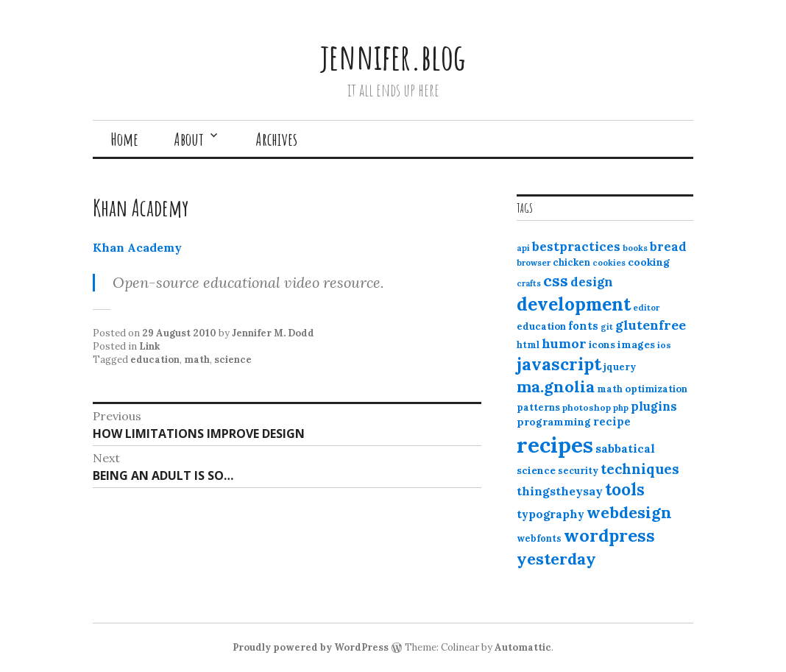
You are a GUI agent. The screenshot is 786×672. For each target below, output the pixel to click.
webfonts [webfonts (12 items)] (539, 538)
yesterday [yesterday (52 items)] (556, 559)
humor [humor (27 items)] (564, 343)
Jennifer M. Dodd (273, 333)
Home (124, 139)
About (189, 139)
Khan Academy (137, 247)
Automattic (523, 647)
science (233, 360)
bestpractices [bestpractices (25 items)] (576, 247)
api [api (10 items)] (523, 248)
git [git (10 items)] (607, 327)
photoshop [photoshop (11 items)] (587, 407)
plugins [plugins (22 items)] (654, 406)
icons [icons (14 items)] (602, 344)
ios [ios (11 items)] (664, 345)
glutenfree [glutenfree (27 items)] (651, 325)
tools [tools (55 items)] (625, 489)
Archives (276, 139)
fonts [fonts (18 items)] (583, 326)
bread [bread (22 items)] (668, 247)
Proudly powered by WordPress (311, 647)
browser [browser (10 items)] (534, 263)
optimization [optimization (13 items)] (656, 389)
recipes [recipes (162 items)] (555, 445)
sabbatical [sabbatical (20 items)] (625, 448)
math (197, 360)
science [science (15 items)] (536, 470)
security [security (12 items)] (578, 471)
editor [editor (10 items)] (646, 308)
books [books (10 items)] (635, 248)
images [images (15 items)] (636, 344)
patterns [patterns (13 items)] (538, 407)
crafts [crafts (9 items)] (529, 283)
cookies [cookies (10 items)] (609, 263)
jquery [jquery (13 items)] (620, 367)
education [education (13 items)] (541, 326)
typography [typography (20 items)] (550, 514)
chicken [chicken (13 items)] (571, 262)
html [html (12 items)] (528, 345)
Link (149, 346)
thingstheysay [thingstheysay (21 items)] (560, 491)
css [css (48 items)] (556, 281)
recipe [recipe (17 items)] (612, 421)
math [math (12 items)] (610, 389)
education (155, 360)
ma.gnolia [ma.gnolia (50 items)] (556, 386)
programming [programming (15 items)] (554, 422)
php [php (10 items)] (621, 408)
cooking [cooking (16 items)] (649, 262)
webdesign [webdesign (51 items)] (629, 512)
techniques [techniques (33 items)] (640, 469)
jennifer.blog (393, 56)
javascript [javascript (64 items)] (559, 364)
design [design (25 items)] (592, 282)
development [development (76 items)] (574, 304)
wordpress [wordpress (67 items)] (609, 535)
